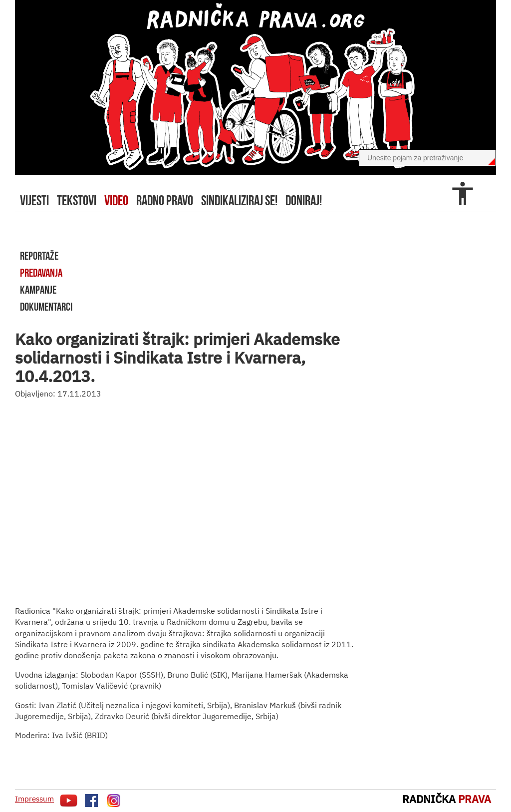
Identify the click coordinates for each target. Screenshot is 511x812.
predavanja (41, 273)
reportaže (39, 256)
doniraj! (304, 201)
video (116, 201)
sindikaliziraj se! (239, 201)
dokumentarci (46, 307)
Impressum (34, 799)
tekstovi (77, 201)
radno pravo (165, 201)
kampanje (38, 290)
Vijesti (34, 201)
